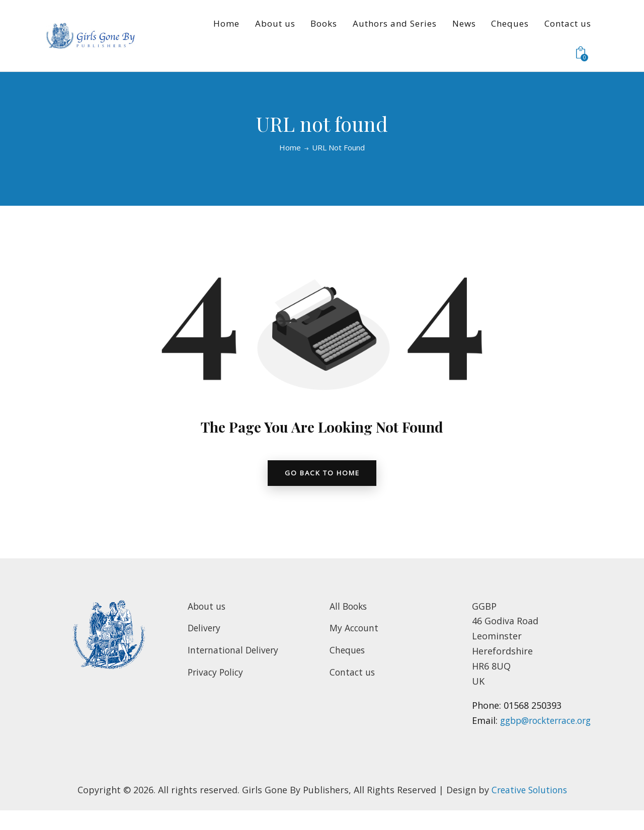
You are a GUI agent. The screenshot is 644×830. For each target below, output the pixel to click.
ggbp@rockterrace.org (521, 739)
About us (207, 610)
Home (290, 148)
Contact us (353, 676)
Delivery (205, 632)
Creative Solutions (529, 808)
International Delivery (235, 654)
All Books (349, 610)
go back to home (322, 475)
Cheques (348, 654)
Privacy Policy (217, 676)
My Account (355, 632)
